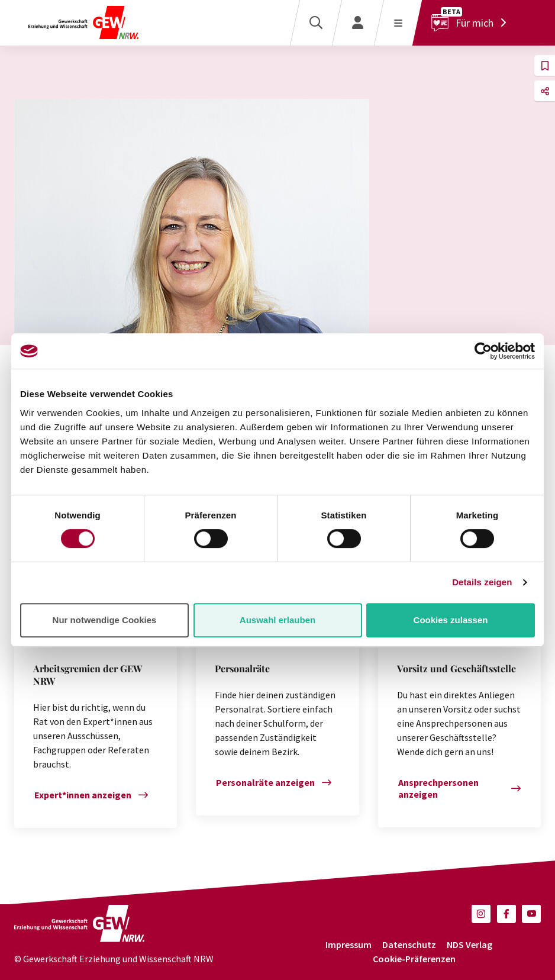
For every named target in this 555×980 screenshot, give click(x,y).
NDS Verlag (470, 944)
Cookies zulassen (451, 620)
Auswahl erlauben (277, 620)
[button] (545, 65)
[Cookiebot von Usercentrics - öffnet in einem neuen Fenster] (483, 351)
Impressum (349, 944)
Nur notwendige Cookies (105, 620)
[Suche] (316, 23)
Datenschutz (409, 944)
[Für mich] (472, 23)
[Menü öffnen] (398, 23)
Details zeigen (482, 582)
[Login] (358, 23)
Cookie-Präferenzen (414, 959)
